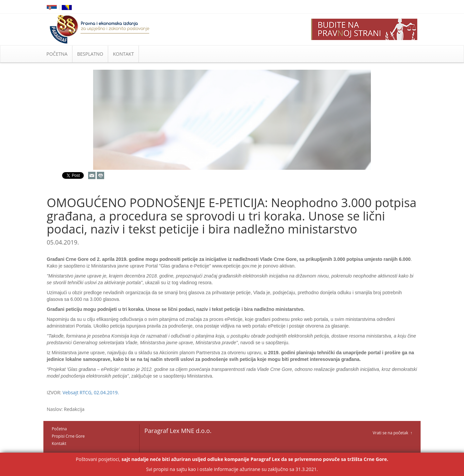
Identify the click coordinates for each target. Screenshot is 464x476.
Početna (59, 429)
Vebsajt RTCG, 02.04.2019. (91, 392)
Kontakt (59, 443)
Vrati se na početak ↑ (393, 433)
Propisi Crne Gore (68, 436)
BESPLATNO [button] (90, 54)
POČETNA (57, 54)
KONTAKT (123, 54)
